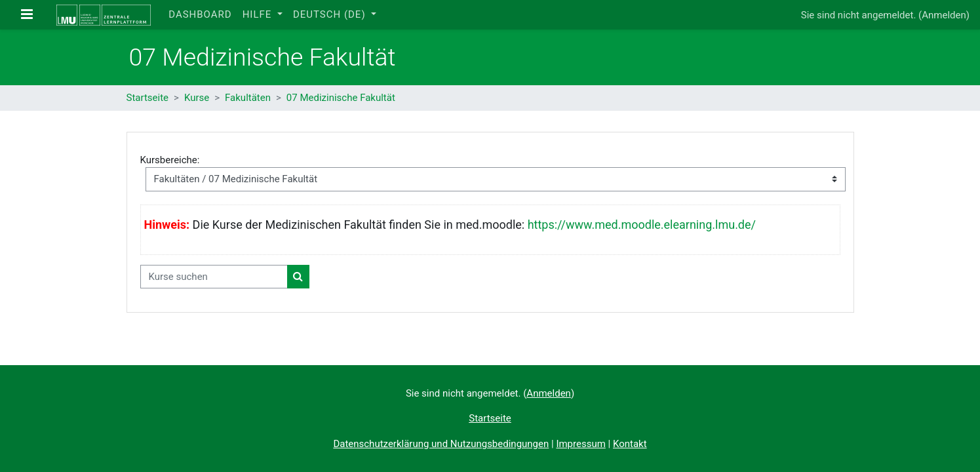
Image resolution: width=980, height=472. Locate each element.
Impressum (580, 444)
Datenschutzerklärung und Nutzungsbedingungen (441, 444)
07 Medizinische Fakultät (341, 98)
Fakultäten (248, 98)
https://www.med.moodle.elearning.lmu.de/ (642, 225)
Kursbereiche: (170, 160)
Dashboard (200, 14)
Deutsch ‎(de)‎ (331, 14)
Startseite (148, 98)
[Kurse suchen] (214, 277)
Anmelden (944, 15)
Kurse (197, 98)
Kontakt (630, 444)
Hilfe (259, 14)
